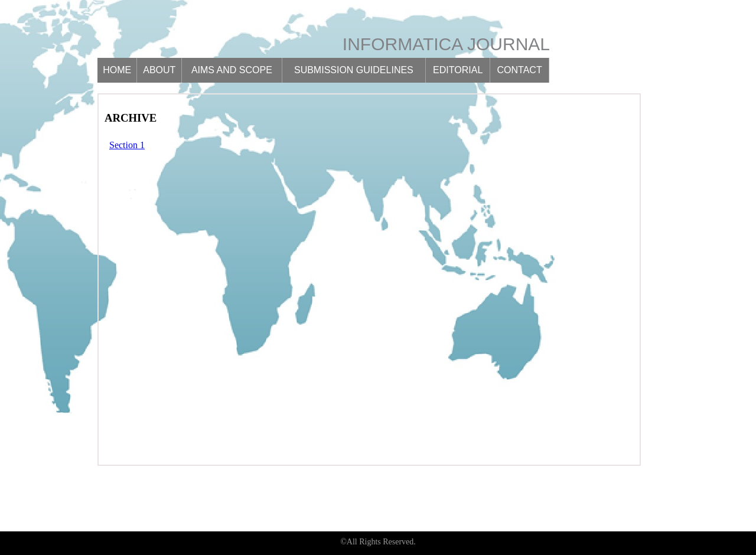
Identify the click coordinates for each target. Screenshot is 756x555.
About (159, 70)
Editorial (458, 70)
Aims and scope (232, 70)
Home (117, 70)
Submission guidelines (354, 70)
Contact (520, 70)
